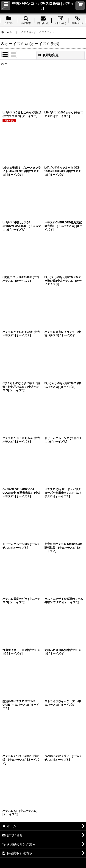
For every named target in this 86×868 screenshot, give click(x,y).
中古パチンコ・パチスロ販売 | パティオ (43, 6)
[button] (6, 6)
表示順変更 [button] (48, 55)
